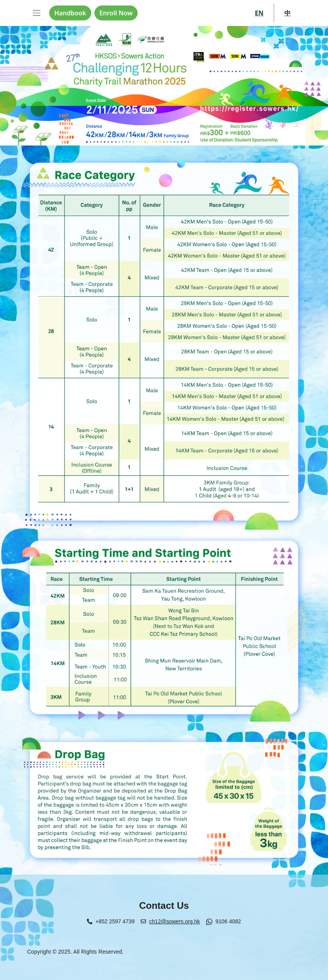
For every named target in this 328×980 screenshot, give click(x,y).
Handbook (70, 13)
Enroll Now (116, 13)
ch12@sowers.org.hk (174, 922)
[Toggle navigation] (37, 13)
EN (259, 13)
